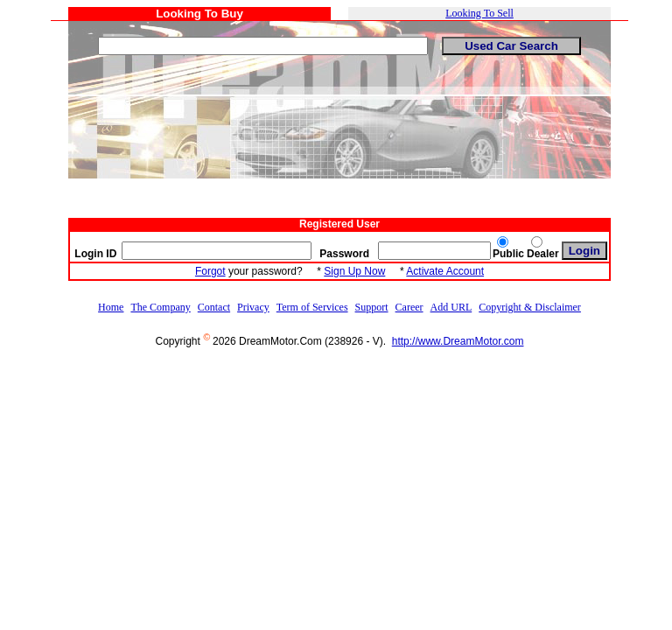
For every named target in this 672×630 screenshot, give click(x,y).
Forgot (210, 271)
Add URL (451, 307)
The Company (160, 307)
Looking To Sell (479, 13)
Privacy (253, 307)
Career (409, 307)
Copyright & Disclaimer (530, 307)
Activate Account (445, 271)
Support (372, 307)
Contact (214, 307)
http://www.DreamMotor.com (458, 341)
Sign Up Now (354, 271)
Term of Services (312, 307)
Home (111, 307)
